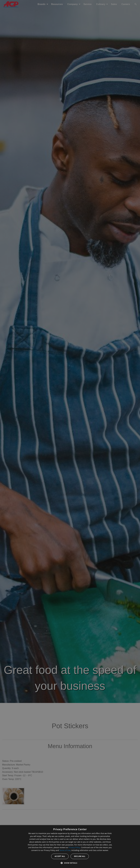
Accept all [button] (60, 856)
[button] (70, 863)
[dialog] (70, 847)
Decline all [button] (80, 856)
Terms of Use (65, 850)
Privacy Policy (74, 847)
